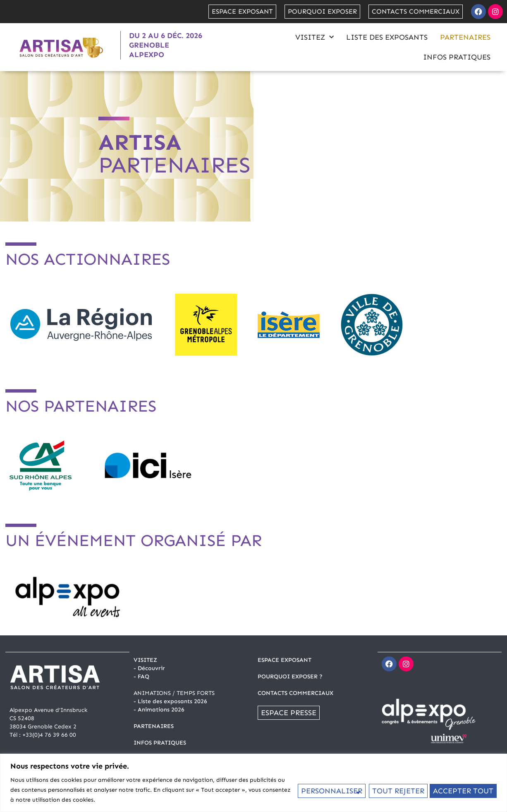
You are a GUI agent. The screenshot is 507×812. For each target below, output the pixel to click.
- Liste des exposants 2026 (170, 701)
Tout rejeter (397, 790)
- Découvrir (149, 668)
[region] (253, 783)
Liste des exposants (387, 37)
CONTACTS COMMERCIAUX (295, 693)
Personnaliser (330, 790)
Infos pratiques (457, 57)
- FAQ (141, 677)
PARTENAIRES (154, 726)
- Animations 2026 (159, 710)
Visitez (314, 37)
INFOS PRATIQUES (160, 743)
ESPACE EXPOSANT (285, 660)
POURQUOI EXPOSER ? (290, 677)
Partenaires (465, 37)
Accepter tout (463, 790)
